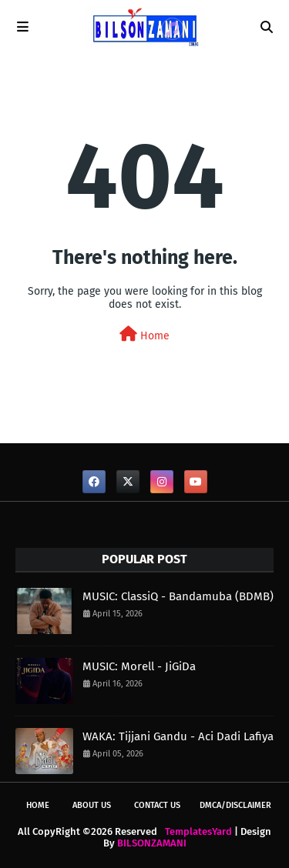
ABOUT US (92, 805)
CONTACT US (157, 805)
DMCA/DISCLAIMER (235, 805)
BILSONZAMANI (152, 843)
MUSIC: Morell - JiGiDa (139, 666)
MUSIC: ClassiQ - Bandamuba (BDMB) (178, 596)
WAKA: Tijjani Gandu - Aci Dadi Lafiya (178, 736)
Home (144, 334)
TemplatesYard (198, 831)
